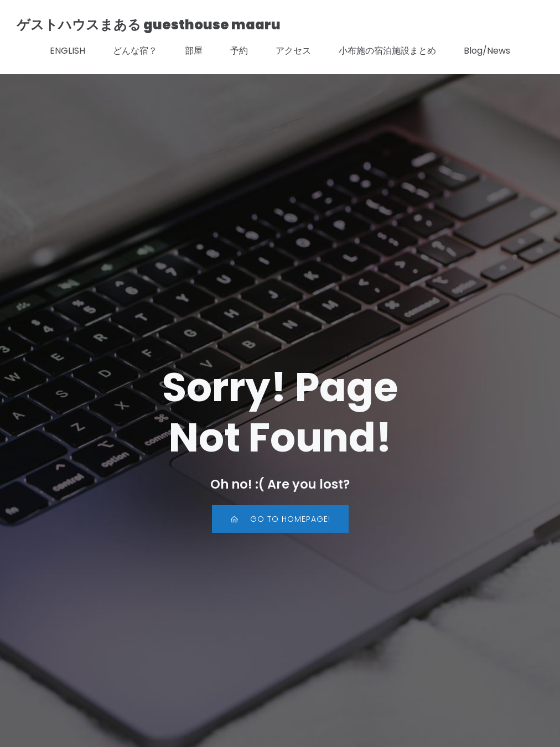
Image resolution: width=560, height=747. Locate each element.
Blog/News (487, 51)
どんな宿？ (135, 51)
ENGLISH (68, 51)
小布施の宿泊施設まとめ (387, 51)
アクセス (293, 51)
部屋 (194, 51)
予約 (239, 51)
